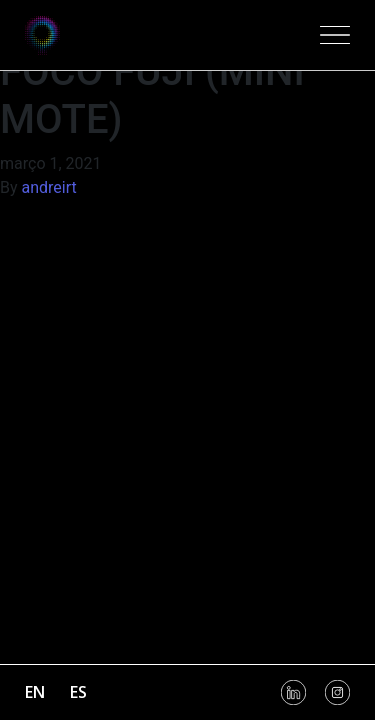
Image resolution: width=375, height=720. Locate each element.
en (35, 692)
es (78, 692)
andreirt (49, 187)
